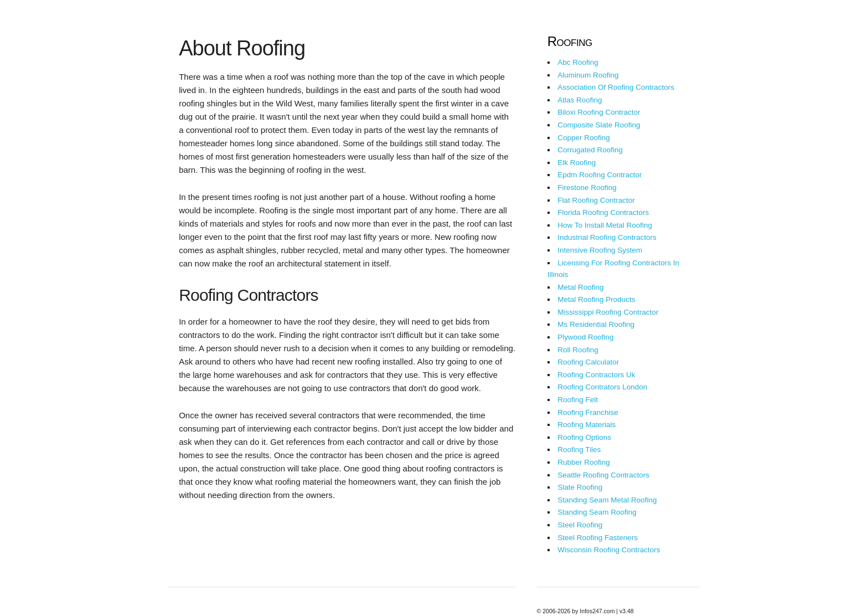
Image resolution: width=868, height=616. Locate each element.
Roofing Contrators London (602, 387)
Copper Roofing (584, 138)
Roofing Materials (587, 425)
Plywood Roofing (585, 337)
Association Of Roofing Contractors (616, 87)
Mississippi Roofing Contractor (608, 312)
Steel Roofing (580, 525)
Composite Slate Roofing (599, 125)
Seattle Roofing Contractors (603, 475)
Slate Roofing (580, 487)
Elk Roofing (577, 163)
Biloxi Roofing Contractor (599, 112)
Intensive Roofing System (600, 250)
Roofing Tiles (579, 450)
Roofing (570, 41)
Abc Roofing (578, 62)
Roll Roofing (578, 350)
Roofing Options (584, 437)
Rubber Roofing (584, 462)
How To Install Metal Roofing (605, 225)
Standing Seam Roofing (597, 512)
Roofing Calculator (588, 362)
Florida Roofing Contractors (603, 212)
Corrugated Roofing (590, 150)
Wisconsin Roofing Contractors (609, 550)
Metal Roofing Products (596, 299)
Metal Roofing (580, 287)
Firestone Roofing (587, 188)
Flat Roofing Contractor (596, 200)
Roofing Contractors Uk (596, 375)
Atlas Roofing (580, 100)
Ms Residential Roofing (596, 324)
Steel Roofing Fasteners (598, 538)
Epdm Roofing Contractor (600, 175)
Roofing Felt (578, 400)
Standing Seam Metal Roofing (607, 500)
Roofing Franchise (588, 412)
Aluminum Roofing (588, 75)
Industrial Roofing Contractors (607, 237)
